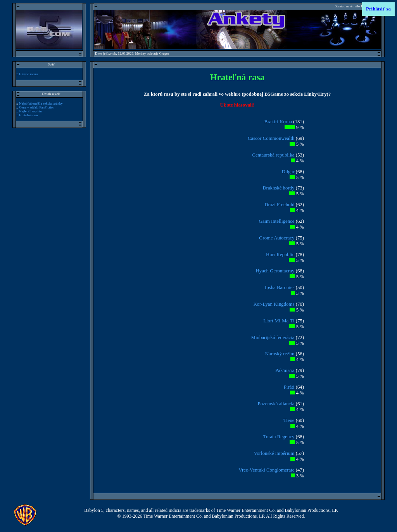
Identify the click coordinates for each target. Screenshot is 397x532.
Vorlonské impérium (274, 453)
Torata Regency (279, 437)
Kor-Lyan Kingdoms (274, 304)
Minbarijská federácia (273, 337)
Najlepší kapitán (30, 111)
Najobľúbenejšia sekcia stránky (41, 103)
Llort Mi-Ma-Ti (279, 321)
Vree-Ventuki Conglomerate (267, 470)
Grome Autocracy (277, 238)
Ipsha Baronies (280, 288)
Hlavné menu (28, 74)
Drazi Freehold (279, 205)
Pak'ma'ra (285, 370)
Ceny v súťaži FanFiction (37, 107)
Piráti (289, 387)
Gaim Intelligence (276, 221)
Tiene (289, 420)
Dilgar (288, 172)
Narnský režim (280, 354)
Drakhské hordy (278, 188)
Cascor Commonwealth (271, 138)
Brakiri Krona (278, 122)
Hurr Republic (280, 255)
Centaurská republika (273, 155)
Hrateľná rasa (28, 115)
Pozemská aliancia (276, 404)
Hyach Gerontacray (275, 271)
